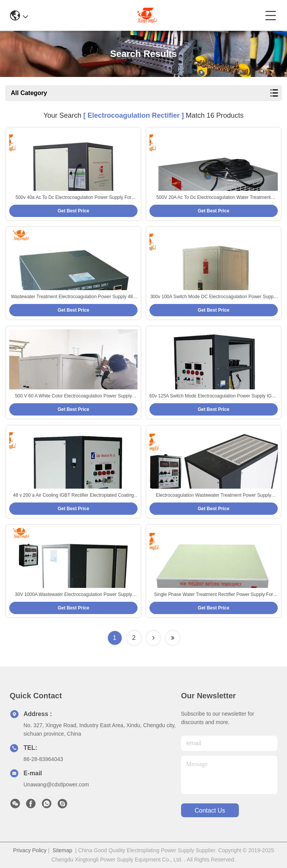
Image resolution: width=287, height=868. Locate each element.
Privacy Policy (30, 850)
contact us (210, 810)
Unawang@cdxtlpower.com (56, 785)
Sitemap (62, 850)
